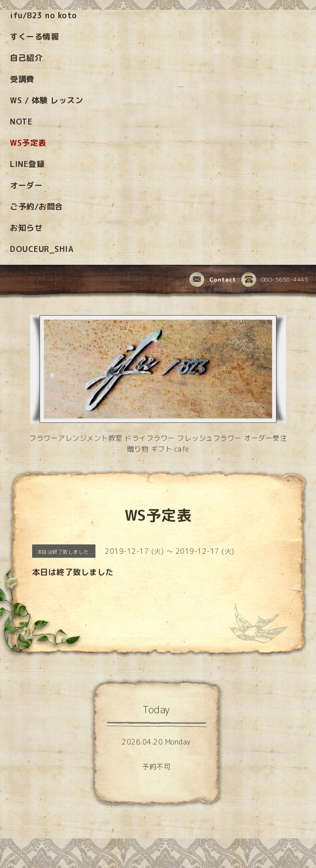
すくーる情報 (34, 37)
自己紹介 (26, 58)
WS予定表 (28, 143)
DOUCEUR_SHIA (42, 249)
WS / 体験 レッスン (46, 100)
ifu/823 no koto (44, 15)
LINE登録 (27, 164)
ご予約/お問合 (37, 207)
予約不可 (156, 766)
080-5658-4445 (275, 280)
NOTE (21, 122)
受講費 (22, 79)
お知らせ (26, 228)
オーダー (26, 185)
